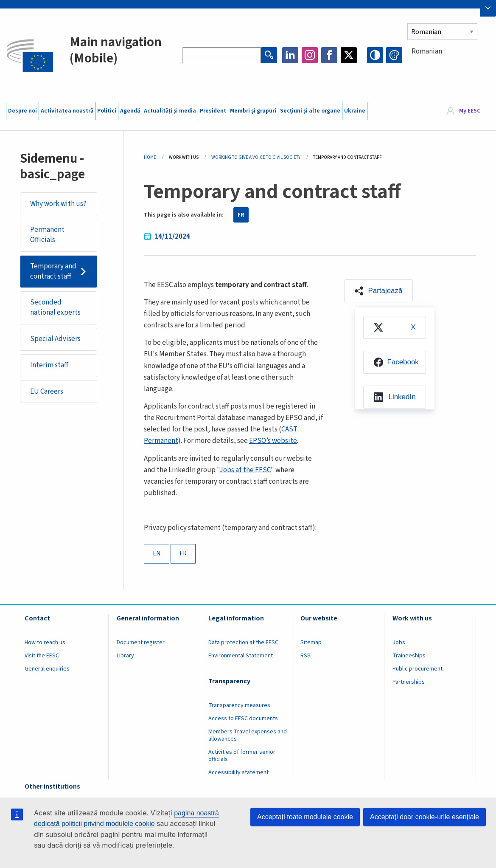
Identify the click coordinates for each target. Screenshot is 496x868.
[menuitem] (395, 327)
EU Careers (47, 392)
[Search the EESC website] (222, 55)
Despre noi (22, 111)
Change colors (394, 55)
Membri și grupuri (253, 111)
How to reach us (45, 643)
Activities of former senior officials (242, 756)
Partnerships (409, 682)
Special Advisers (55, 339)
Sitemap (311, 643)
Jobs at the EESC (245, 470)
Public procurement (418, 669)
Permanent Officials (47, 235)
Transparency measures (239, 705)
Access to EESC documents (243, 719)
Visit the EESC (42, 656)
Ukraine (355, 111)
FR (241, 215)
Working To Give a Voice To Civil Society (256, 157)
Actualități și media (170, 111)
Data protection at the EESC (243, 643)
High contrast (375, 55)
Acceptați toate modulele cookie (305, 817)
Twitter (349, 55)
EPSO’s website (273, 441)
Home (150, 157)
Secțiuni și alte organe (310, 111)
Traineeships (409, 656)
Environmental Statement (241, 656)
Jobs (399, 643)
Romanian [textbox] (427, 51)
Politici (107, 111)
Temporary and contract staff (53, 271)
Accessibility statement (238, 772)
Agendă (130, 111)
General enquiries (47, 669)
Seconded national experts (55, 307)
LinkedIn (290, 55)
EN (157, 554)
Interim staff (49, 365)
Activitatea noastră (67, 111)
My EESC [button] (470, 111)
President (213, 111)
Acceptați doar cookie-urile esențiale (425, 817)
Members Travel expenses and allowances (248, 735)
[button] (378, 291)
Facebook (329, 55)
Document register (141, 643)
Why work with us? (58, 204)
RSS (305, 656)
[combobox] (448, 67)
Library (125, 656)
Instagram (310, 55)
